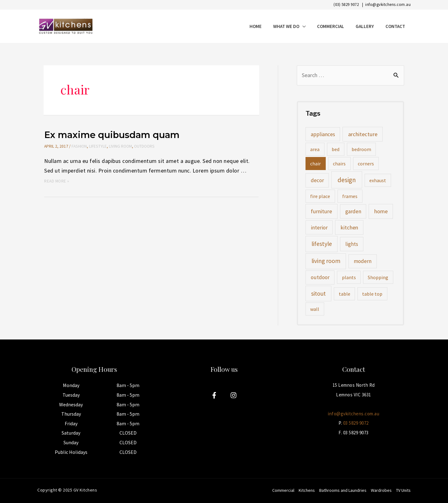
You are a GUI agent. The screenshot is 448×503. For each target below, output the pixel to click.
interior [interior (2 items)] (319, 228)
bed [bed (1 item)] (336, 149)
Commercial (283, 490)
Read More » (57, 181)
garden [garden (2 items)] (353, 211)
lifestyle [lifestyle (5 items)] (322, 244)
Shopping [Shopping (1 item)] (378, 277)
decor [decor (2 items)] (317, 180)
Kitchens (307, 490)
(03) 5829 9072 (346, 5)
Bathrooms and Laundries (343, 490)
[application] (310, 26)
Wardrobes (381, 490)
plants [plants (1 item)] (349, 277)
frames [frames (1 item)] (350, 196)
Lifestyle (97, 146)
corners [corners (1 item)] (366, 164)
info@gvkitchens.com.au (388, 5)
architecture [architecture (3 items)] (363, 134)
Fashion (79, 146)
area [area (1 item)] (315, 149)
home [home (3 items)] (381, 211)
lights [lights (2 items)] (352, 244)
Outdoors (144, 146)
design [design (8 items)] (347, 180)
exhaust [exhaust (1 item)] (378, 180)
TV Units (403, 490)
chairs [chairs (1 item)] (339, 164)
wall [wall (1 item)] (315, 309)
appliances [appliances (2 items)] (323, 134)
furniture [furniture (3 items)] (321, 211)
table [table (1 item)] (345, 294)
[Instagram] (233, 395)
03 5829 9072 (356, 423)
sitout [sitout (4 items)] (318, 293)
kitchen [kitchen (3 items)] (349, 227)
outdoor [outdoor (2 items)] (320, 277)
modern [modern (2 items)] (363, 261)
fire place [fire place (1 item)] (320, 196)
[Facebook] (214, 395)
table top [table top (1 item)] (372, 294)
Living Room (120, 146)
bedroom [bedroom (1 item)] (361, 149)
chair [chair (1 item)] (315, 164)
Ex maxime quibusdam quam (112, 135)
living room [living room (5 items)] (326, 261)
